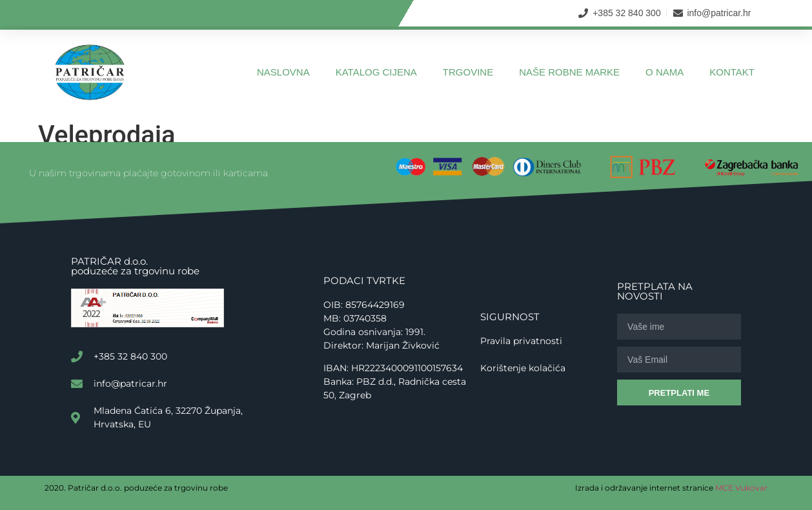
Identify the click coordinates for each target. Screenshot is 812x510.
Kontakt (732, 72)
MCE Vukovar (741, 488)
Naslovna (283, 72)
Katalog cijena (376, 72)
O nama (665, 72)
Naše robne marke (569, 72)
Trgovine (468, 72)
